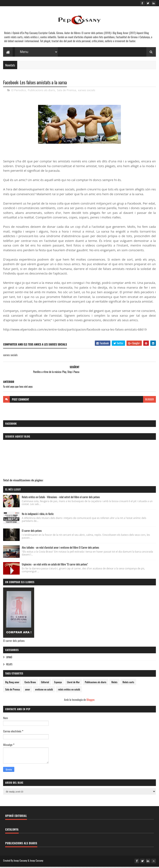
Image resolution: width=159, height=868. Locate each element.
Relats (9, 666)
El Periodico (19, 92)
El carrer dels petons (32, 532)
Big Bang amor (12, 684)
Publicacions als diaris (41, 92)
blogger (149, 401)
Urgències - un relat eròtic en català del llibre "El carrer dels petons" (55, 566)
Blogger (90, 701)
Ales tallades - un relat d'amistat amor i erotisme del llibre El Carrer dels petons (60, 549)
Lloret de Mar (73, 684)
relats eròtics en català (69, 691)
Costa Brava (30, 684)
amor (28, 691)
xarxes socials (86, 92)
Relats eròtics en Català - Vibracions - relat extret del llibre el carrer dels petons (61, 499)
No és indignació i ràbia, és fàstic (38, 516)
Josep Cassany (20, 862)
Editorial (45, 684)
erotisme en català (44, 691)
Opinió (9, 659)
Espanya (58, 684)
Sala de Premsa (67, 92)
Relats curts (128, 684)
